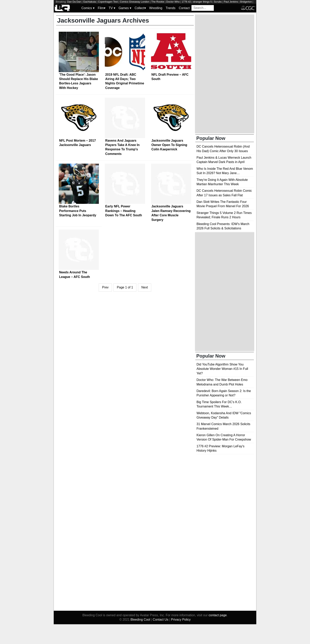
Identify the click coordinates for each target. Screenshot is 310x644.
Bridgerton (246, 2)
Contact (184, 8)
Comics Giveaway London (135, 2)
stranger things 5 (202, 2)
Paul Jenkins (231, 2)
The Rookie (158, 2)
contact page (218, 615)
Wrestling (156, 8)
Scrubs (218, 2)
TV (112, 8)
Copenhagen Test (108, 2)
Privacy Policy (181, 620)
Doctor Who (173, 2)
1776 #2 (186, 2)
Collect (140, 8)
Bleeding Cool (140, 620)
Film (102, 8)
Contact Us (161, 620)
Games (125, 8)
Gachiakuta (89, 2)
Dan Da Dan (74, 2)
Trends (171, 8)
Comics (88, 8)
